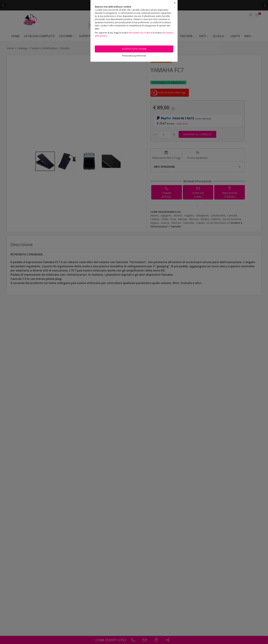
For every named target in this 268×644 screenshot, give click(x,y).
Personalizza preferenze (134, 56)
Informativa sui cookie (139, 33)
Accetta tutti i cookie (134, 49)
